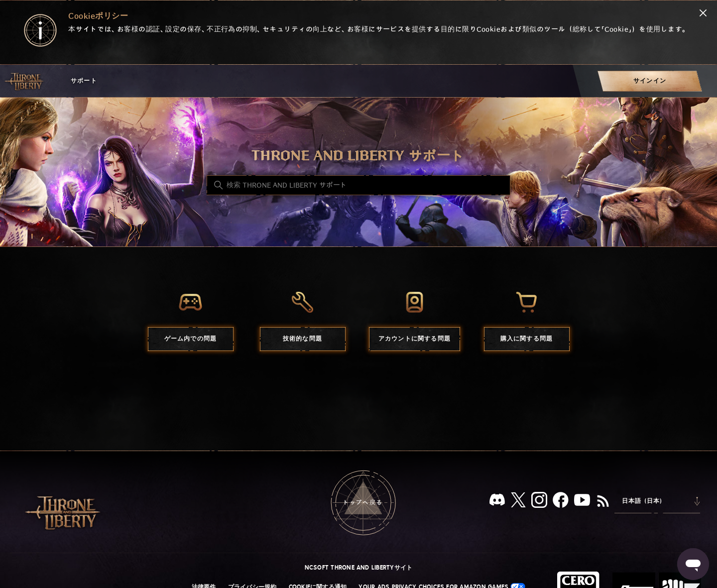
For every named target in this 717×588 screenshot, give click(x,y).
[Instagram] (539, 502)
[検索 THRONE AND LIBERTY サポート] (358, 185)
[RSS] (603, 502)
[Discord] (497, 502)
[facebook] (561, 502)
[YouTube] (582, 502)
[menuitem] (650, 81)
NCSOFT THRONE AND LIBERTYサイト (359, 568)
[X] (518, 502)
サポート (84, 81)
